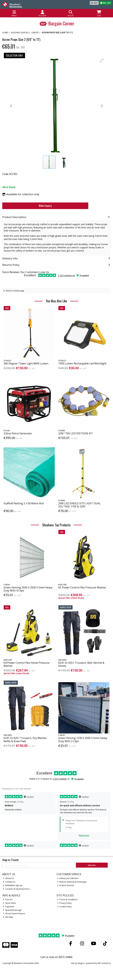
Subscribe (92, 865)
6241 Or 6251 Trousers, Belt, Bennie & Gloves (81, 664)
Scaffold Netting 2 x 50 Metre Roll (24, 503)
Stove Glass (9, 903)
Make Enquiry (45, 206)
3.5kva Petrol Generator (18, 433)
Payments (9, 907)
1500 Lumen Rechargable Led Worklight (82, 363)
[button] (102, 60)
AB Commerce (104, 963)
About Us (8, 878)
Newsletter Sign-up (13, 885)
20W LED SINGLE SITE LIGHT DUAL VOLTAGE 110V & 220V (79, 505)
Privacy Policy (64, 903)
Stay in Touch (10, 860)
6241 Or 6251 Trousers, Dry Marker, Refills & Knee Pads (25, 740)
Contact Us (9, 882)
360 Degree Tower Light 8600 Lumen (26, 363)
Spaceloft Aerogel (12, 910)
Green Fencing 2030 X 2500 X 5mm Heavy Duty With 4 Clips (28, 589)
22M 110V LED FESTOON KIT (76, 433)
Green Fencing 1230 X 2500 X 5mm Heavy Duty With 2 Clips (83, 740)
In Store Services (66, 885)
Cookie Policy (64, 907)
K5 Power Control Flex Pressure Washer (82, 587)
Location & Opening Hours (16, 889)
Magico (81, 963)
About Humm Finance (14, 914)
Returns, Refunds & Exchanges (72, 882)
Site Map (8, 917)
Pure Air (8, 900)
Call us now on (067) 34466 (56, 957)
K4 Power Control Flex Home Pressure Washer (26, 664)
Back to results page (15, 291)
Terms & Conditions (67, 900)
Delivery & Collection (68, 878)
